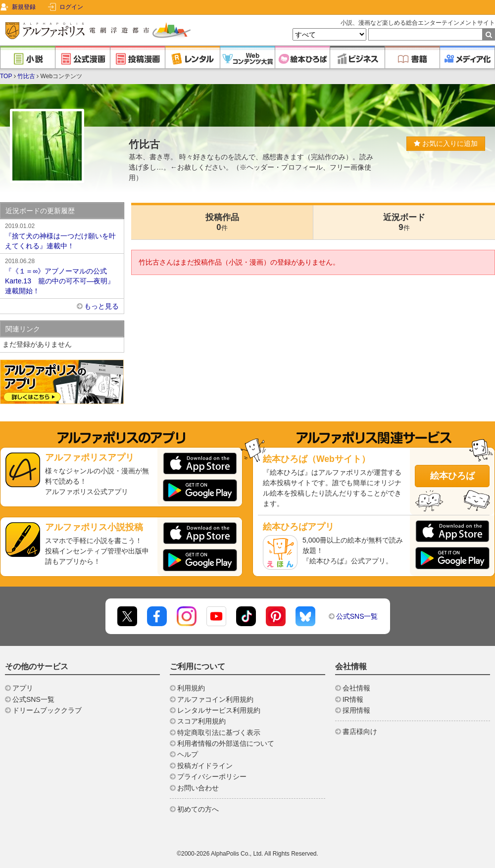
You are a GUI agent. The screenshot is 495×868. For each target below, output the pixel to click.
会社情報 (356, 688)
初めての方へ (198, 809)
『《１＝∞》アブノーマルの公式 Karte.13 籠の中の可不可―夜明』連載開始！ (62, 275)
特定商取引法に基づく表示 (219, 732)
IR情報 (353, 699)
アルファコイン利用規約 (215, 699)
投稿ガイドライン (205, 766)
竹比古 (26, 76)
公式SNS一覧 (357, 616)
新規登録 (24, 7)
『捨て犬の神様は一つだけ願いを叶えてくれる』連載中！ (62, 235)
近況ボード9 (404, 222)
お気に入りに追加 (446, 143)
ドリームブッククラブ (47, 710)
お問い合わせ (198, 788)
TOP (6, 76)
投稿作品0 (222, 222)
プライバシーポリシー (212, 777)
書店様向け (360, 731)
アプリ (23, 688)
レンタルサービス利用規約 (219, 710)
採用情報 (356, 710)
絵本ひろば (452, 476)
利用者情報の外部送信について (226, 743)
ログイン (71, 7)
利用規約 (191, 688)
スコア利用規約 (201, 721)
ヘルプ (188, 754)
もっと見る (101, 306)
